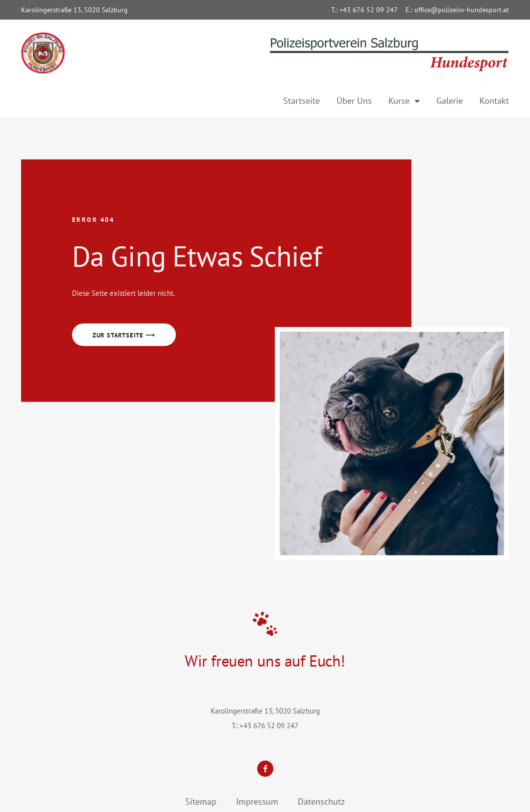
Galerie (450, 101)
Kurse (404, 101)
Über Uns (354, 101)
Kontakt (494, 101)
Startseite (301, 101)
